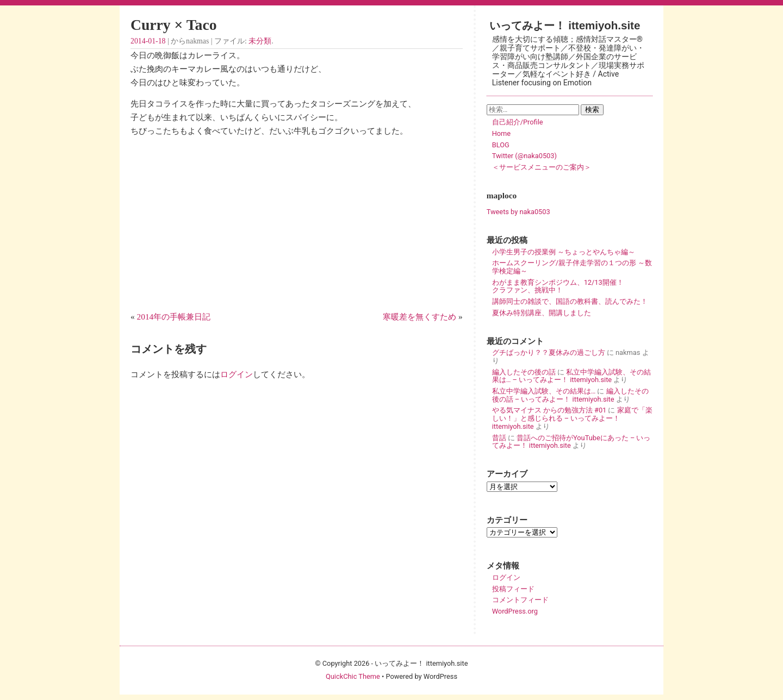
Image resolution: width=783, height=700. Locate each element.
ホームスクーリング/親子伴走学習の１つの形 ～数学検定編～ (572, 267)
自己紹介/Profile (518, 122)
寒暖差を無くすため (420, 317)
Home (501, 133)
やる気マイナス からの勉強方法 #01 (549, 410)
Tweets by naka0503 (518, 212)
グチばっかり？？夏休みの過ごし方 (549, 352)
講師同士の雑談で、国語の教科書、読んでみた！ (570, 301)
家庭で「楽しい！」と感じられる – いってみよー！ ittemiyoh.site (572, 418)
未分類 (260, 41)
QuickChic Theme (353, 676)
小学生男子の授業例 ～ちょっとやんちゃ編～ (564, 252)
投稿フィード (513, 589)
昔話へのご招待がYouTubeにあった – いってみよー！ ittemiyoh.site (571, 442)
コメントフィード (520, 600)
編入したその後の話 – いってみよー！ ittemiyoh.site (570, 395)
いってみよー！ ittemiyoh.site (565, 25)
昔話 (499, 438)
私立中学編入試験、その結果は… (544, 391)
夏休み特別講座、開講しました (542, 313)
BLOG (501, 145)
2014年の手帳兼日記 (174, 317)
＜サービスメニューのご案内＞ (542, 167)
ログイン (237, 374)
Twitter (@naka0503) (524, 156)
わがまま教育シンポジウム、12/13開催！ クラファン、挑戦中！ (572, 286)
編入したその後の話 (524, 372)
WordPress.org (515, 611)
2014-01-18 (148, 41)
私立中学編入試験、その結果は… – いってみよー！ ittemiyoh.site (571, 376)
